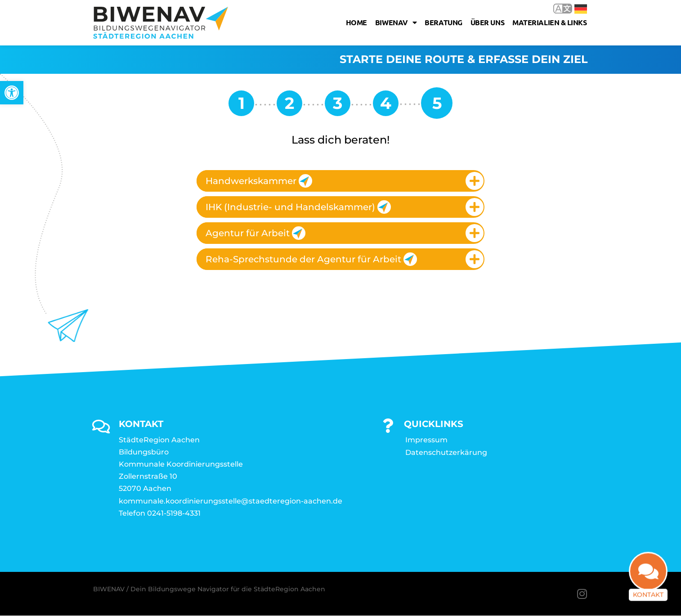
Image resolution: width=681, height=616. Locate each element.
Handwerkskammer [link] (259, 181)
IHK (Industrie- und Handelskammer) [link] (298, 207)
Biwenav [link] (396, 22)
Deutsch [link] (581, 9)
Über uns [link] (487, 22)
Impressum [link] (426, 440)
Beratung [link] (443, 22)
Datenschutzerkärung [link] (446, 452)
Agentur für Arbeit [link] (255, 233)
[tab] (340, 181)
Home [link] (356, 22)
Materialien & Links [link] (549, 22)
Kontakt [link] (648, 600)
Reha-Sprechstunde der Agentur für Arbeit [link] (311, 259)
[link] (12, 93)
